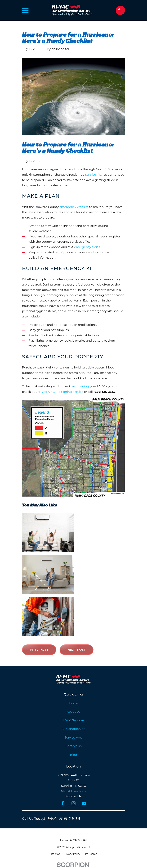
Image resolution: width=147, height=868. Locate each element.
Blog (74, 755)
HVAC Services (73, 720)
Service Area (73, 737)
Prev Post (39, 650)
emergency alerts (87, 247)
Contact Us (73, 746)
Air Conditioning (73, 729)
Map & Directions (73, 791)
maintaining (80, 386)
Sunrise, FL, (93, 175)
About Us (73, 712)
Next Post (77, 650)
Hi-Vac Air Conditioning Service (60, 392)
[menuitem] (55, 854)
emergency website (74, 207)
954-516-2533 (64, 819)
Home (73, 703)
